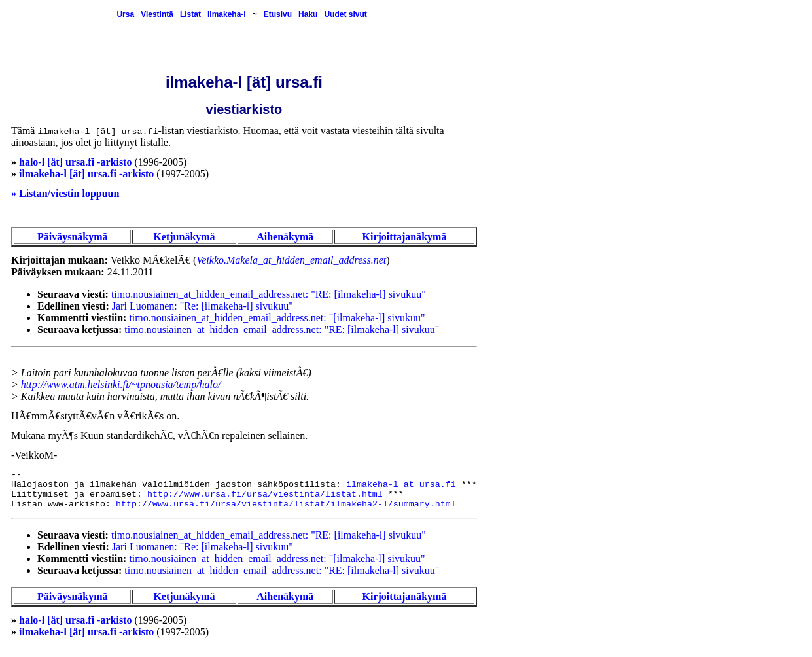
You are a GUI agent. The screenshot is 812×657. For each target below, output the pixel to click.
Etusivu (278, 14)
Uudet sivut (345, 14)
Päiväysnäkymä (73, 237)
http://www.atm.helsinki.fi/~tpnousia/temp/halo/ (121, 384)
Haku (308, 14)
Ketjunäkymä (184, 237)
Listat (190, 14)
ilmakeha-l (227, 14)
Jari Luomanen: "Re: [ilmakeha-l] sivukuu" (203, 306)
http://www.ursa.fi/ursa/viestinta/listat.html (265, 494)
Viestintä (157, 14)
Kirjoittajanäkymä (405, 237)
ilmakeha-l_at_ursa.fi (401, 485)
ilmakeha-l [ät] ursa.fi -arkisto (86, 174)
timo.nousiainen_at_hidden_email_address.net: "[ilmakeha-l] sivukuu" (277, 318)
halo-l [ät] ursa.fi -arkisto (75, 162)
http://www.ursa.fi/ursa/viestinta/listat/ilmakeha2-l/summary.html (286, 504)
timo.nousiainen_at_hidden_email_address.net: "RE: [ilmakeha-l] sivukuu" (269, 294)
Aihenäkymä (285, 237)
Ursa (125, 14)
